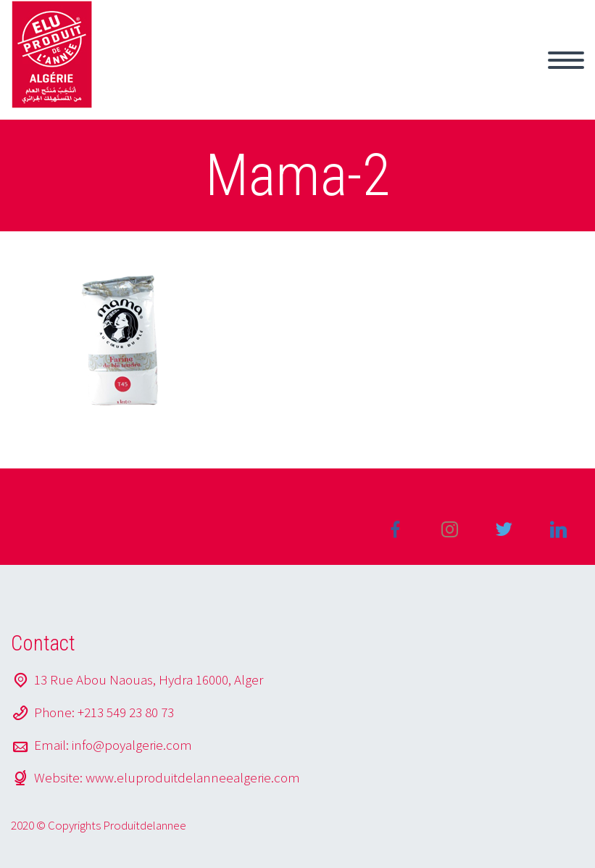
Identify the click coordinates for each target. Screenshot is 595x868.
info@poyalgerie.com (132, 745)
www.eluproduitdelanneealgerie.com (193, 777)
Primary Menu (566, 60)
